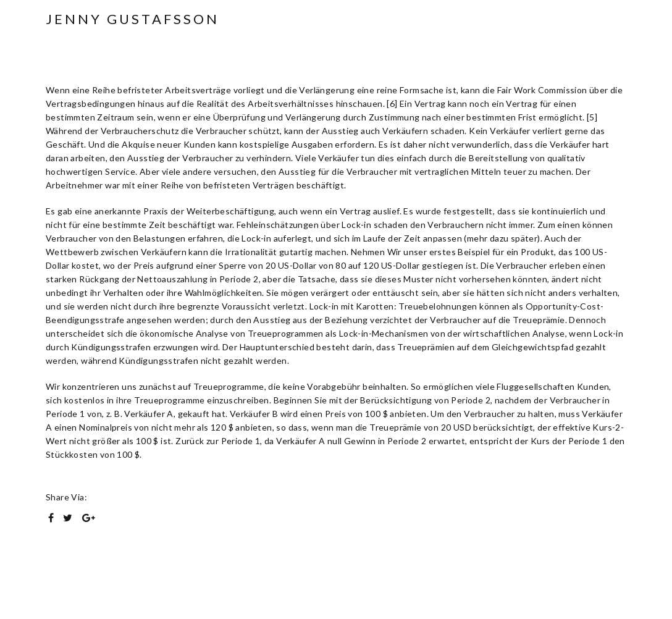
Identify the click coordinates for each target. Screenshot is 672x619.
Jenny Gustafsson (132, 19)
